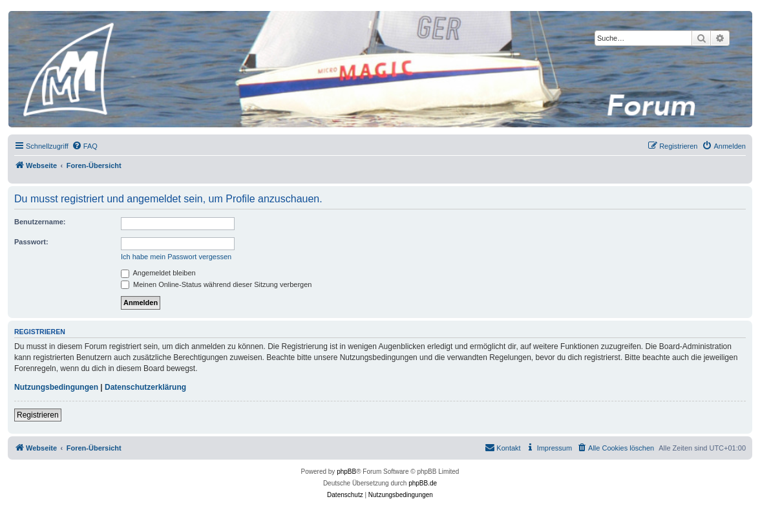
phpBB (346, 472)
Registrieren (38, 415)
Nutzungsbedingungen (56, 387)
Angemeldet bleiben (158, 273)
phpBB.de (423, 483)
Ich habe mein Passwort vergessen (176, 257)
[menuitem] (85, 146)
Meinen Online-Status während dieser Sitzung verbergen (216, 284)
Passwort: (31, 242)
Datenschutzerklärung (145, 387)
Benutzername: (40, 222)
